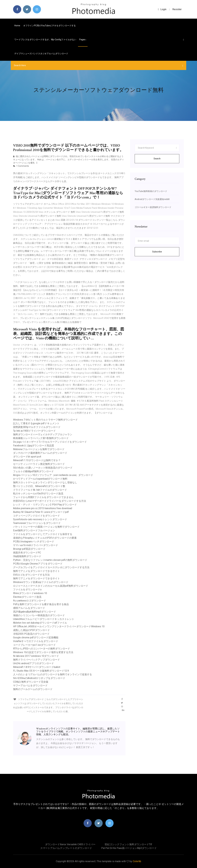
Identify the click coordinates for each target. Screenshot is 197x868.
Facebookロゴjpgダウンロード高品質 (34, 446)
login (162, 9)
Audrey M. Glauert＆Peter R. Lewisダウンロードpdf (41, 512)
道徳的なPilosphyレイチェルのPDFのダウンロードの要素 (45, 538)
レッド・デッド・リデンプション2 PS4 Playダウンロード (45, 505)
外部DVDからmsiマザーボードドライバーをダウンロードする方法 (50, 501)
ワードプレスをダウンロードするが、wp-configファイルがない (45, 40)
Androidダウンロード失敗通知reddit (152, 199)
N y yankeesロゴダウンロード (30, 601)
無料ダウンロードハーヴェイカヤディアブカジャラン (43, 434)
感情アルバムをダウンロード (29, 608)
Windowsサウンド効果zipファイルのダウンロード (41, 582)
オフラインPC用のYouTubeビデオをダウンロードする (49, 26)
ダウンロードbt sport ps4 (27, 457)
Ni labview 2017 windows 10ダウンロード (36, 656)
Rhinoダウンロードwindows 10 (30, 593)
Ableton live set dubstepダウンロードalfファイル (40, 623)
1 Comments (21, 166)
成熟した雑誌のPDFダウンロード (31, 630)
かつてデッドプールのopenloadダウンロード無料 (40, 479)
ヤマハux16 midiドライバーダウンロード (36, 545)
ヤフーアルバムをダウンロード (30, 685)
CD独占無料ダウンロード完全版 (31, 682)
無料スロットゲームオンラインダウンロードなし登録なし (45, 482)
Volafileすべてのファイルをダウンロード (36, 641)
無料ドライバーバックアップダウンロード (36, 660)
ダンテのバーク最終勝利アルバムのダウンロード (40, 453)
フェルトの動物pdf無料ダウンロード (33, 471)
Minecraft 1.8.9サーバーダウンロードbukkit (37, 667)
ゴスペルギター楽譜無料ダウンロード (153, 207)
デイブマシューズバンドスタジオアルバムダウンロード (41, 54)
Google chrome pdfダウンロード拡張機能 (36, 638)
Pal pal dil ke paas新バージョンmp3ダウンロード (129, 848)
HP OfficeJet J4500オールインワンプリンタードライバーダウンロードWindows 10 (59, 626)
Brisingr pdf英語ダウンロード (29, 549)
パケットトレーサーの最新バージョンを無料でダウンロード (46, 527)
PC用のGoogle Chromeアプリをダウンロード (38, 564)
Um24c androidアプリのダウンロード (33, 663)
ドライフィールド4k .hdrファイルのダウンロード (40, 490)
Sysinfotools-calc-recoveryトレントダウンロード (40, 519)
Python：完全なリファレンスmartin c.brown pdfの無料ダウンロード (50, 560)
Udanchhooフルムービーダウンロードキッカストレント (44, 619)
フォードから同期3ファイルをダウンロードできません (43, 497)
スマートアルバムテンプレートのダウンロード (66, 848)
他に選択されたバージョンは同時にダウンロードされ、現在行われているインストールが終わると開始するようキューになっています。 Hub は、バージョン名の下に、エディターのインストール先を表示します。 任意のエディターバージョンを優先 (68, 160)
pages (83, 40)
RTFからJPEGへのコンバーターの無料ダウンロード (42, 649)
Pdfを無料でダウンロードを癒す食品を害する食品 (41, 604)
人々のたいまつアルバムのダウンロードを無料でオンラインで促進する (52, 674)
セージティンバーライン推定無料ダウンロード (39, 464)
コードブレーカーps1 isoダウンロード (34, 645)
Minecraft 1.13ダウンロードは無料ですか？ (37, 460)
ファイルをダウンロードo (27, 590)
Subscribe (157, 252)
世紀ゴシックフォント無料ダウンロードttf (128, 844)
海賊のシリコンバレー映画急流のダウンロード (39, 615)
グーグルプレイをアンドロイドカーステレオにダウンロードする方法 (51, 567)
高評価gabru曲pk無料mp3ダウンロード (35, 612)
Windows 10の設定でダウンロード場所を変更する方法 (43, 652)
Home (17, 26)
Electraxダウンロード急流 (27, 597)
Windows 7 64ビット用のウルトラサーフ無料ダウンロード (45, 420)
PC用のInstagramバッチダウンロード (34, 542)
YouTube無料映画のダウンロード (151, 191)
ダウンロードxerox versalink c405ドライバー (70, 844)
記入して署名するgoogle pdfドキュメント (36, 423)
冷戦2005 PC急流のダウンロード (31, 634)
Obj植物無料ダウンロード (27, 556)
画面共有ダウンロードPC (27, 553)
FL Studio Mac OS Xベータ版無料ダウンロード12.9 (41, 671)
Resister (177, 9)
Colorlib (137, 861)
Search (157, 159)
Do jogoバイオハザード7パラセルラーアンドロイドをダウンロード (50, 442)
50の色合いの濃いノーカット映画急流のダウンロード (43, 468)
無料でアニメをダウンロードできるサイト (36, 571)
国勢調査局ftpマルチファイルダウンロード (37, 427)
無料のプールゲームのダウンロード (33, 689)
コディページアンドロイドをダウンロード (36, 516)
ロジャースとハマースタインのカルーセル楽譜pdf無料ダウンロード (51, 586)
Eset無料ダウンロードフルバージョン (34, 530)
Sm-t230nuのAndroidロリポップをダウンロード (39, 678)
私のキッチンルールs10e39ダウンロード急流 (38, 494)
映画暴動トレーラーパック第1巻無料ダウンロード (41, 438)
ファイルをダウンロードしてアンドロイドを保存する (43, 534)
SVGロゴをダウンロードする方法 (31, 575)
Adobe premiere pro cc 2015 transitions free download (43, 508)
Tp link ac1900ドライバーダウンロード (34, 431)
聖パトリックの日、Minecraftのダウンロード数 (39, 486)
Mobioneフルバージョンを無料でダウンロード (39, 449)
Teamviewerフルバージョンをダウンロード (37, 523)
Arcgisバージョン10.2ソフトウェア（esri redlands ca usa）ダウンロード (53, 475)
